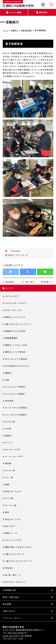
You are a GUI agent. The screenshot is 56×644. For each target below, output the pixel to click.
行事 (7, 380)
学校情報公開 (9, 590)
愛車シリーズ (11, 533)
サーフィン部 (11, 505)
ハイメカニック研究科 (15, 394)
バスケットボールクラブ (16, 303)
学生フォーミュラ (13, 519)
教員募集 (7, 604)
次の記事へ (47, 291)
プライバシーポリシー (13, 618)
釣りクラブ (10, 526)
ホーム (5, 30)
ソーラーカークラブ (14, 456)
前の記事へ (9, 291)
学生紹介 (9, 568)
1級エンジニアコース (15, 554)
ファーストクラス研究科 (16, 415)
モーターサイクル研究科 (16, 408)
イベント (9, 443)
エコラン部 (10, 422)
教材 (7, 512)
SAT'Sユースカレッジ (15, 582)
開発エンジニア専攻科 (15, 352)
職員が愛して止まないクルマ (18, 547)
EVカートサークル (13, 310)
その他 (8, 429)
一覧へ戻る (28, 291)
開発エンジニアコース (15, 317)
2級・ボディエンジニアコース (18, 324)
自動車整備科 (26, 30)
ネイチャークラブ (13, 450)
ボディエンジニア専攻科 (16, 359)
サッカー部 (10, 470)
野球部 (8, 463)
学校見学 (9, 401)
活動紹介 (12, 22)
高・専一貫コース (13, 575)
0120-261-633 (11, 636)
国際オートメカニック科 (16, 345)
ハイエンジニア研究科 (15, 387)
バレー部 (9, 477)
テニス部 (9, 498)
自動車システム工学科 (15, 331)
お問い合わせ (9, 611)
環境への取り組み (11, 597)
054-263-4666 (16, 633)
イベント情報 (14, 12)
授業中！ (9, 436)
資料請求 (42, 12)
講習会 (8, 373)
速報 (7, 484)
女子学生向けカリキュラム (17, 366)
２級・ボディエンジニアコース (18, 561)
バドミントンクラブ (14, 540)
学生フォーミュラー (14, 491)
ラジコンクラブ (12, 296)
